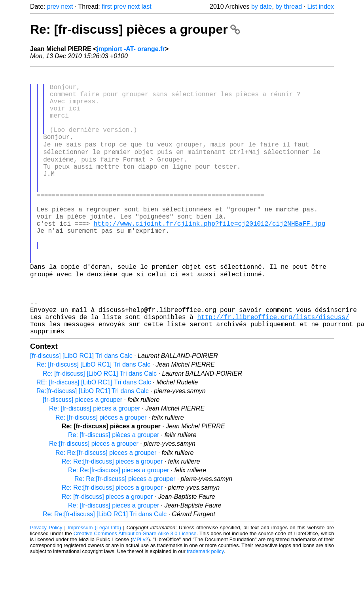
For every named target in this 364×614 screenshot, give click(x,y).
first (107, 7)
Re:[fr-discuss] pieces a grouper (94, 500)
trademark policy (205, 608)
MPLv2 (140, 596)
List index (320, 7)
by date (262, 7)
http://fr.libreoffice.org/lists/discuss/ (273, 370)
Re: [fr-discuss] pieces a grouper (107, 553)
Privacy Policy (46, 584)
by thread (289, 7)
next (67, 7)
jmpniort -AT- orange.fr (131, 49)
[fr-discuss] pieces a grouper (82, 456)
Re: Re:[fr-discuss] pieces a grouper (106, 509)
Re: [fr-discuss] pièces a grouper (135, 29)
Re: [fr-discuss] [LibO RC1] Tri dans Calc (93, 421)
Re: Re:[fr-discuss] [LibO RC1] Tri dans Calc (105, 571)
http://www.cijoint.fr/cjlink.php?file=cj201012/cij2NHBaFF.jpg (210, 257)
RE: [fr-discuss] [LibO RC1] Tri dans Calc (94, 439)
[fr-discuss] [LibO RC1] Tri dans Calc (81, 412)
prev (53, 7)
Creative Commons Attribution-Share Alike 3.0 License (135, 590)
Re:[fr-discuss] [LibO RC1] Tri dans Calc (93, 448)
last (147, 7)
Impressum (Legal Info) (94, 584)
